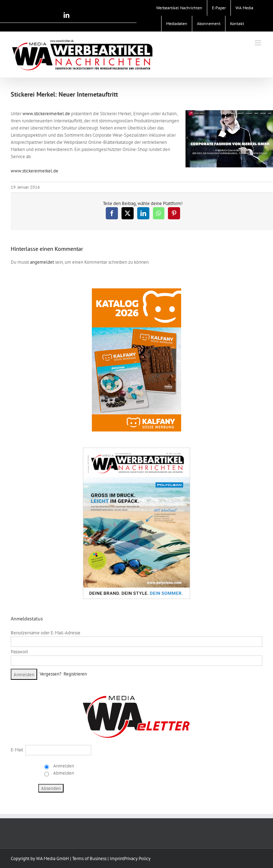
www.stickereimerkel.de (46, 114)
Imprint (117, 859)
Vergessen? (51, 674)
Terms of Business (89, 859)
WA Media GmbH (53, 859)
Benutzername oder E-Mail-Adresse (46, 633)
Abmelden (63, 773)
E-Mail (17, 750)
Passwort (19, 652)
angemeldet (42, 262)
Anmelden (63, 766)
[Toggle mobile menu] (259, 43)
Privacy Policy (137, 859)
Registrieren (75, 674)
